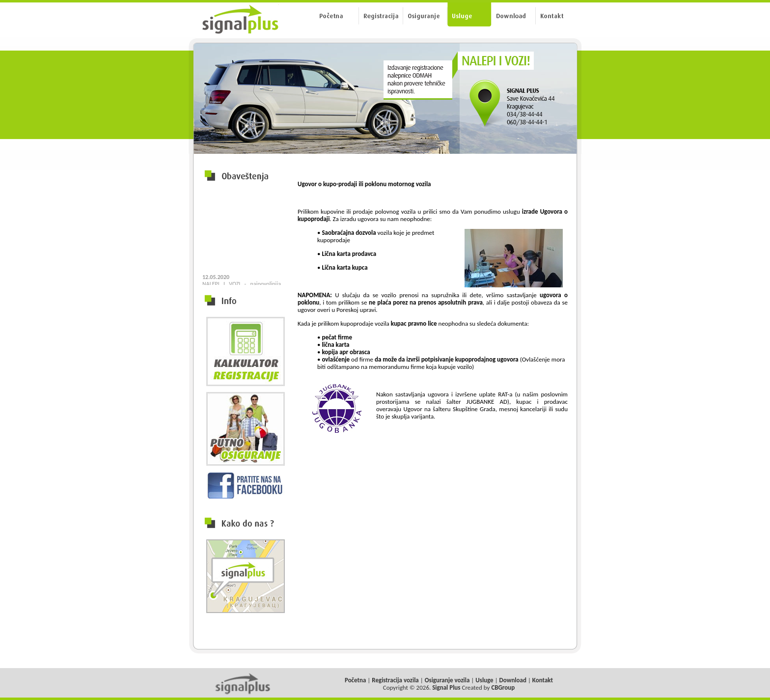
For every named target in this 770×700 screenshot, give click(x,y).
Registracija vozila (395, 680)
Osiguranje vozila (447, 680)
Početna (356, 680)
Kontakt (543, 680)
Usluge (484, 680)
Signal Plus (446, 687)
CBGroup (503, 687)
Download (513, 680)
